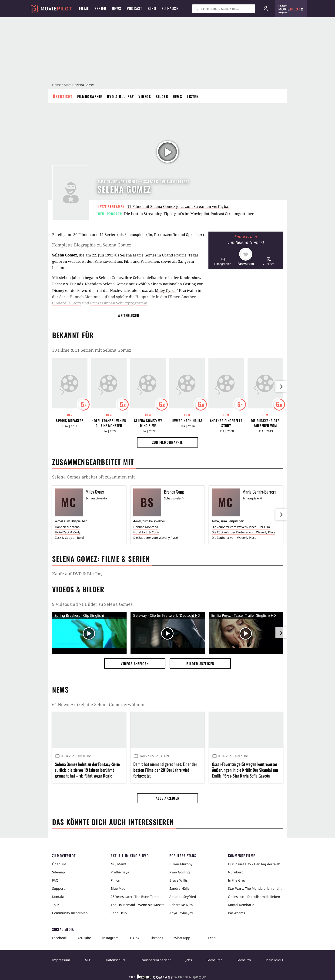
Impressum (61, 960)
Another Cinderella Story (226, 423)
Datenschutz (116, 960)
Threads (157, 938)
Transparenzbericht (155, 960)
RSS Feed (209, 938)
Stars (68, 85)
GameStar (214, 960)
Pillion (116, 880)
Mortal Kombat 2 (241, 905)
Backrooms (236, 913)
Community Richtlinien (70, 913)
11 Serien (108, 235)
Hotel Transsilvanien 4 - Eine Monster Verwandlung (109, 423)
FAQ (55, 880)
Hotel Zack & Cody (68, 532)
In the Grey (237, 880)
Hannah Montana (85, 297)
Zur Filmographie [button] (167, 442)
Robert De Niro (181, 905)
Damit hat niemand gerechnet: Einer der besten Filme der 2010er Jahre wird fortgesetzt (165, 770)
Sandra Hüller (180, 888)
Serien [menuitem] (100, 8)
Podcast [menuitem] (134, 8)
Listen (193, 96)
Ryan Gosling (180, 872)
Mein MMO (274, 960)
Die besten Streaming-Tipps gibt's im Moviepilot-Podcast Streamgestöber (189, 214)
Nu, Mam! (118, 864)
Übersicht (63, 96)
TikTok (134, 938)
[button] (223, 261)
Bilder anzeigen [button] (200, 663)
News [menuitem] (117, 8)
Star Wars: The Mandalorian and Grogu (255, 888)
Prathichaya (120, 872)
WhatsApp (182, 938)
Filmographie (90, 96)
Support (58, 888)
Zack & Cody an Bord (69, 538)
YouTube (84, 938)
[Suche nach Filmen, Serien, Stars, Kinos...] (224, 9)
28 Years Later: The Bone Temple (136, 897)
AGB (88, 960)
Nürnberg (236, 872)
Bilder (162, 96)
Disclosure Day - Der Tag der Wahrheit (255, 864)
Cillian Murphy (181, 864)
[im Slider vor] (281, 387)
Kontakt (58, 897)
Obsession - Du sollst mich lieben (254, 897)
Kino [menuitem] (152, 8)
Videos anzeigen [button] (135, 663)
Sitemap (59, 872)
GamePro (244, 960)
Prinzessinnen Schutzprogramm (119, 303)
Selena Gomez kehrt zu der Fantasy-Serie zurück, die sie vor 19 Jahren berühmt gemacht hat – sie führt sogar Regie (87, 770)
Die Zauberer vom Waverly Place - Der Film (241, 527)
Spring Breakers (70, 421)
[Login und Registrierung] (266, 9)
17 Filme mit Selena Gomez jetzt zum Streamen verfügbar (179, 206)
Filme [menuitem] (84, 8)
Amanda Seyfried (183, 897)
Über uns (59, 864)
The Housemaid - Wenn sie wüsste (138, 905)
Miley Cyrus (166, 290)
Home (56, 85)
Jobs (189, 960)
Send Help (119, 913)
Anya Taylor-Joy (181, 913)
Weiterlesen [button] (128, 315)
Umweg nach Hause (187, 421)
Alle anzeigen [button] (167, 798)
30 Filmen (82, 235)
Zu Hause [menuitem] (170, 8)
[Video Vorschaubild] (89, 634)
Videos (145, 96)
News (178, 96)
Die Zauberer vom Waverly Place (156, 538)
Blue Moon (119, 888)
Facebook (59, 938)
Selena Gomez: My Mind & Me (148, 423)
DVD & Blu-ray (121, 96)
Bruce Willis (179, 880)
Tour (56, 905)
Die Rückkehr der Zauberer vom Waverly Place (265, 423)
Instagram (110, 938)
